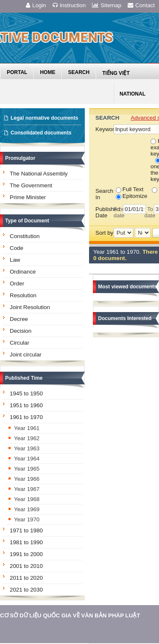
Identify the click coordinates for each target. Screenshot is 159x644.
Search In (104, 194)
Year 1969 (27, 509)
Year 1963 (27, 448)
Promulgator (20, 158)
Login (36, 5)
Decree (19, 319)
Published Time (24, 378)
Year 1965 (27, 469)
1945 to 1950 (26, 393)
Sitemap (107, 5)
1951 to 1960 (26, 405)
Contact (141, 5)
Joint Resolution (30, 307)
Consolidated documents (41, 133)
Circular (20, 343)
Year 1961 (27, 428)
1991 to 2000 (26, 554)
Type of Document (27, 221)
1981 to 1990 (26, 542)
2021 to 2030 (26, 590)
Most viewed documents (127, 287)
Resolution (23, 295)
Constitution (25, 236)
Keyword (104, 129)
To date (149, 212)
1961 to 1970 (26, 417)
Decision (21, 331)
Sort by (104, 233)
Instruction (69, 5)
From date (118, 212)
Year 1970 (27, 519)
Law (15, 260)
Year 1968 (27, 499)
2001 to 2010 (26, 566)
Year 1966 (27, 479)
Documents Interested (125, 318)
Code (17, 248)
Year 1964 (27, 459)
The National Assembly (39, 174)
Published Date (105, 212)
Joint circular (26, 355)
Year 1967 (27, 489)
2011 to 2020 (26, 578)
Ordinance (23, 272)
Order (17, 284)
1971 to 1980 (26, 530)
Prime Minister (28, 197)
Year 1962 (27, 438)
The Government (31, 185)
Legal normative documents (44, 118)
